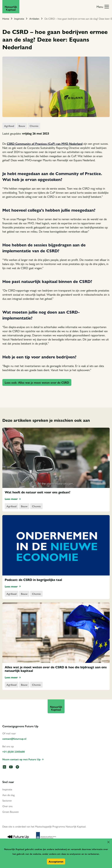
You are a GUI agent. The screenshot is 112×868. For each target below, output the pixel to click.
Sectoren (7, 800)
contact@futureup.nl (14, 739)
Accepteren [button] (56, 861)
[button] (108, 842)
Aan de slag (8, 795)
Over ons (7, 806)
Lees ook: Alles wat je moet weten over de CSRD (37, 382)
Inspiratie (19, 18)
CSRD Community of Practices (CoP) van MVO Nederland (45, 143)
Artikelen (34, 18)
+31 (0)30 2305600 (14, 752)
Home (6, 18)
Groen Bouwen (11, 812)
